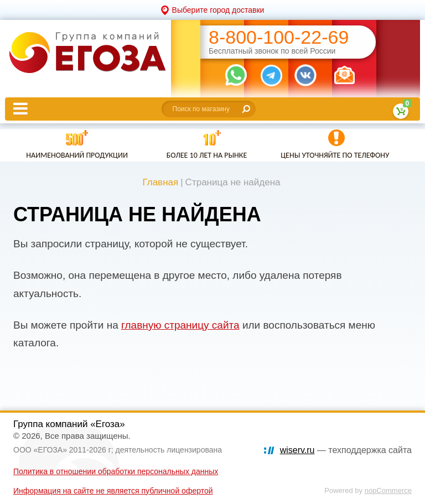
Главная (160, 182)
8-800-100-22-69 (279, 37)
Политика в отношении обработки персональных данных (116, 471)
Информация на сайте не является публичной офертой (113, 491)
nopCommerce (388, 490)
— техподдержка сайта (346, 450)
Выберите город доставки (218, 10)
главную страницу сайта (180, 325)
